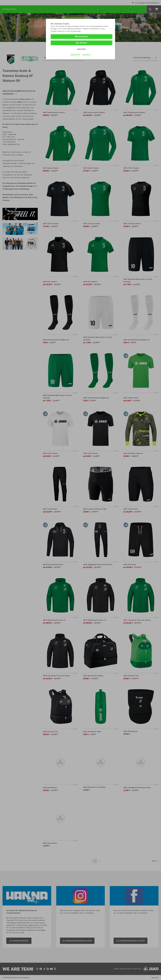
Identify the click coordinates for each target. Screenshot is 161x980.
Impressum (86, 55)
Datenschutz (75, 55)
